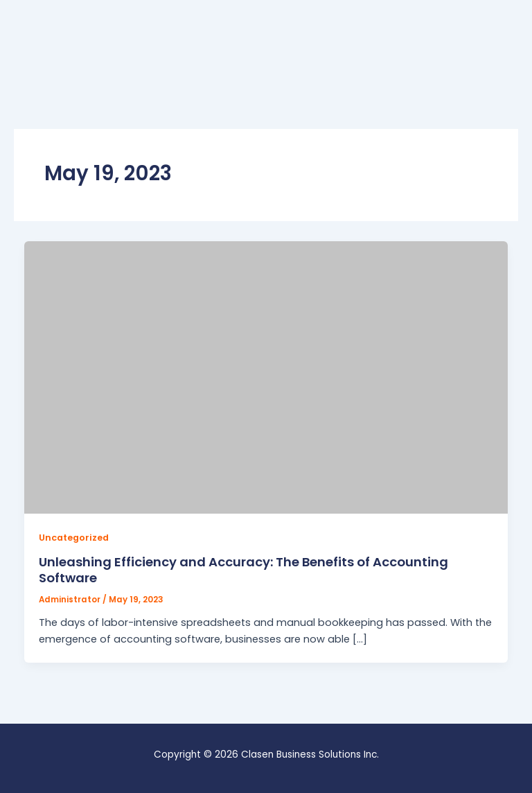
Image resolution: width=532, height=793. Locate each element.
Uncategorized (74, 538)
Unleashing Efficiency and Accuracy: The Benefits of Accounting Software (243, 570)
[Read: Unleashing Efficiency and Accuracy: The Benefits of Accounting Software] (266, 376)
